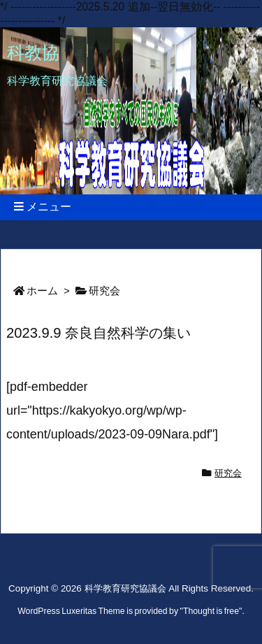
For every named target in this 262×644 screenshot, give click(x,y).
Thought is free (211, 611)
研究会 (104, 291)
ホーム (42, 291)
